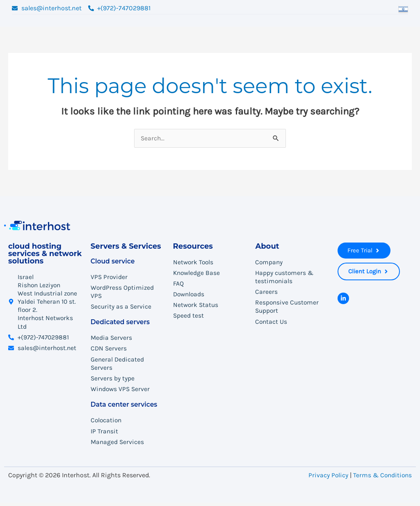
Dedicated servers (121, 323)
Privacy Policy (326, 478)
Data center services (125, 407)
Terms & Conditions (382, 478)
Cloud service (113, 261)
